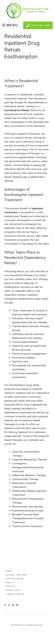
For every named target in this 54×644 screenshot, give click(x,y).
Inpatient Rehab (15, 579)
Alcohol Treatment (17, 575)
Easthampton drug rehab (24, 385)
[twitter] (9, 605)
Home (9, 571)
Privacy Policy (14, 590)
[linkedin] (17, 605)
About (10, 583)
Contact (11, 586)
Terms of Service (15, 594)
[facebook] (13, 605)
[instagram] (5, 605)
